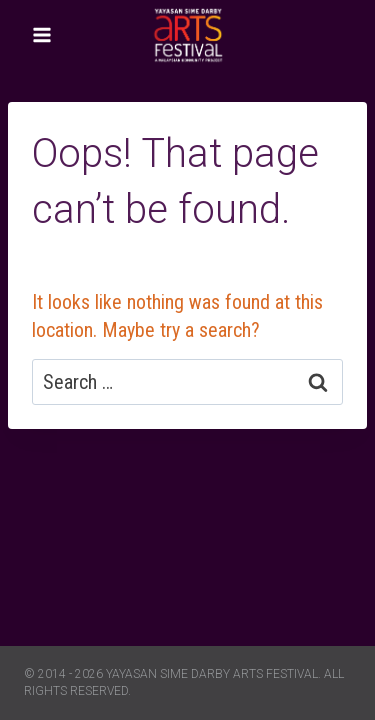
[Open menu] (42, 34)
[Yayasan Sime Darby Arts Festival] (188, 34)
